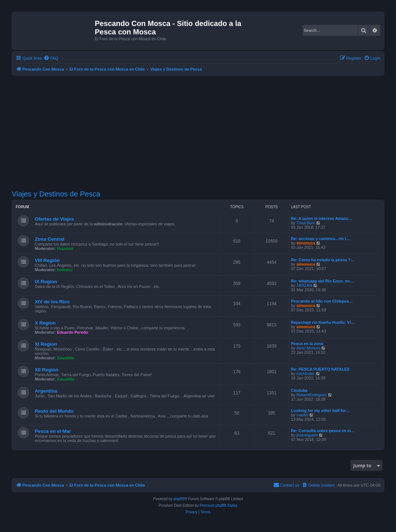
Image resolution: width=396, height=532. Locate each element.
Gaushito (66, 358)
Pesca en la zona (307, 344)
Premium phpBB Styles (219, 505)
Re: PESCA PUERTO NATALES (320, 369)
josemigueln (307, 435)
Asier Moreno (308, 348)
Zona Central (50, 239)
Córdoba (299, 390)
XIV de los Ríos (52, 302)
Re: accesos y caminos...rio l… (320, 239)
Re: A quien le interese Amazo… (322, 218)
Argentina (46, 391)
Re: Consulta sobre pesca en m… (323, 431)
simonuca (306, 243)
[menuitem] (51, 58)
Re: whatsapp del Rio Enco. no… (322, 281)
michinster (306, 374)
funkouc (65, 270)
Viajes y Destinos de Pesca (56, 194)
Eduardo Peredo (73, 332)
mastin (302, 415)
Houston (65, 248)
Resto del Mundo (54, 411)
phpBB (179, 499)
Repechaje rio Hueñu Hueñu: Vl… (323, 322)
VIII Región (47, 260)
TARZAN (304, 285)
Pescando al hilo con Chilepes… (322, 301)
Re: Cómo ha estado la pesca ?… (323, 260)
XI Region (46, 344)
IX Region (46, 282)
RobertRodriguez (312, 395)
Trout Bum (306, 223)
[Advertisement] (204, 133)
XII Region (46, 370)
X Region (45, 323)
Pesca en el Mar (53, 431)
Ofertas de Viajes (54, 219)
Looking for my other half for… (320, 411)
